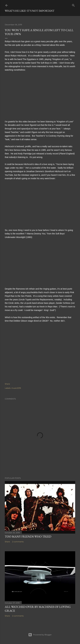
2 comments (18, 542)
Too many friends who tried (28, 536)
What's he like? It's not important (30, 11)
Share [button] (7, 384)
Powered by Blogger (40, 635)
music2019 (16, 388)
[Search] (73, 5)
